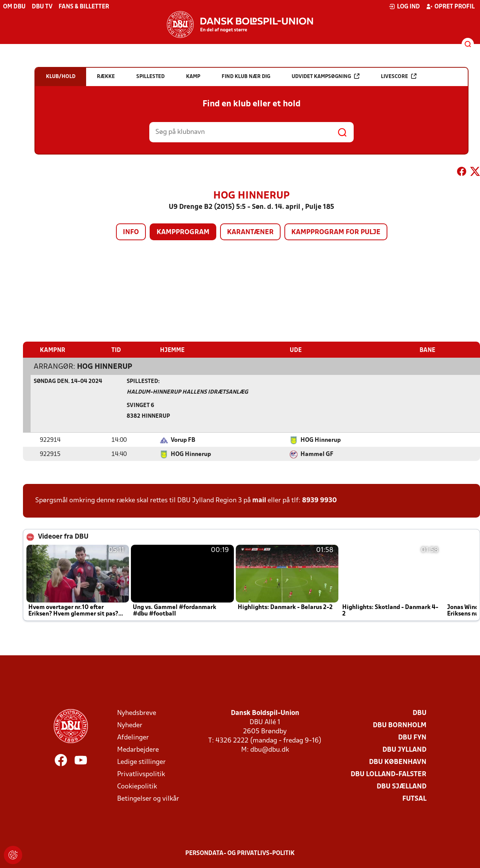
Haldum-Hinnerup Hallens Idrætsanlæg (187, 392)
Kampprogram (183, 232)
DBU (420, 713)
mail (259, 500)
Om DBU (14, 7)
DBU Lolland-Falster (389, 774)
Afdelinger (133, 737)
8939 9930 (319, 500)
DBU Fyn (412, 737)
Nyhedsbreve (137, 713)
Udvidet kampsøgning (326, 76)
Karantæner (250, 232)
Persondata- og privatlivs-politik (240, 853)
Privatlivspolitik (141, 774)
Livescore (399, 76)
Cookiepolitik (137, 786)
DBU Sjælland (402, 786)
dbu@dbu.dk (270, 750)
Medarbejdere (138, 750)
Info (131, 232)
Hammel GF (317, 454)
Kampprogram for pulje (336, 232)
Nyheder (130, 725)
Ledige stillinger (141, 762)
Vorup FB (183, 440)
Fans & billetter (84, 7)
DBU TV (42, 7)
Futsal (414, 799)
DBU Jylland (404, 750)
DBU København (398, 762)
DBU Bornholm (400, 725)
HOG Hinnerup (104, 366)
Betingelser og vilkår (148, 799)
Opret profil (450, 7)
